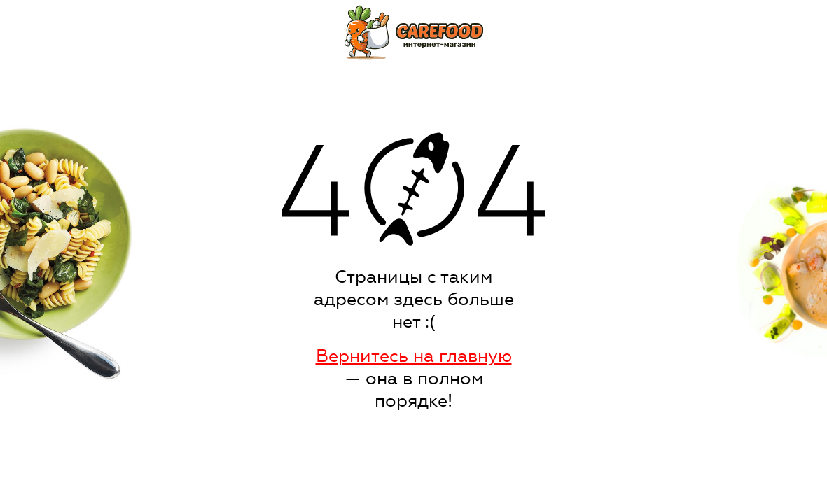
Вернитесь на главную (414, 356)
